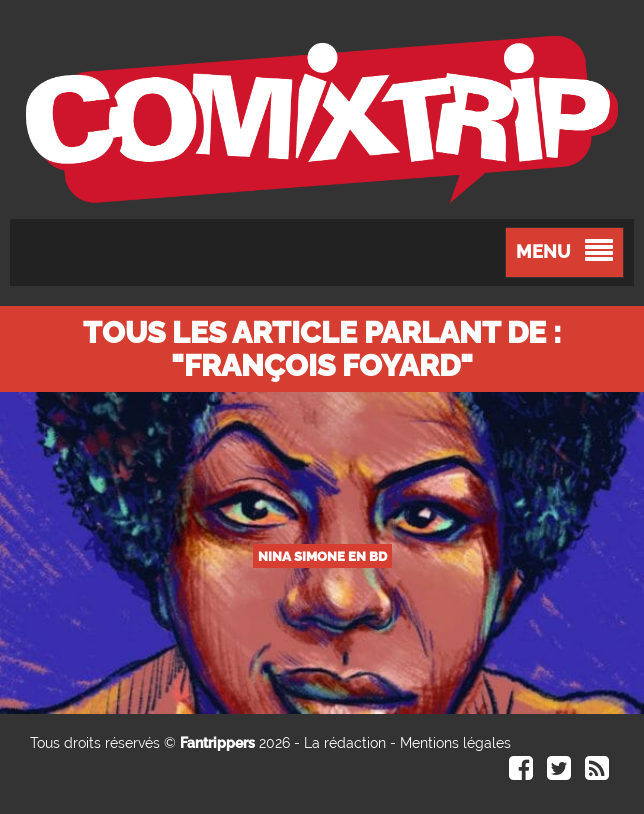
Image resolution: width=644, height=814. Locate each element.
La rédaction (345, 743)
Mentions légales (455, 743)
